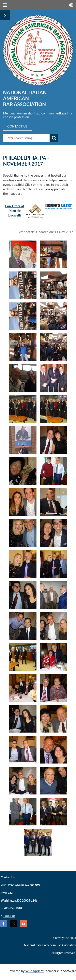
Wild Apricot (34, 971)
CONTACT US (17, 126)
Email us (9, 916)
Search (54, 138)
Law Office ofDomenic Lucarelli (14, 211)
